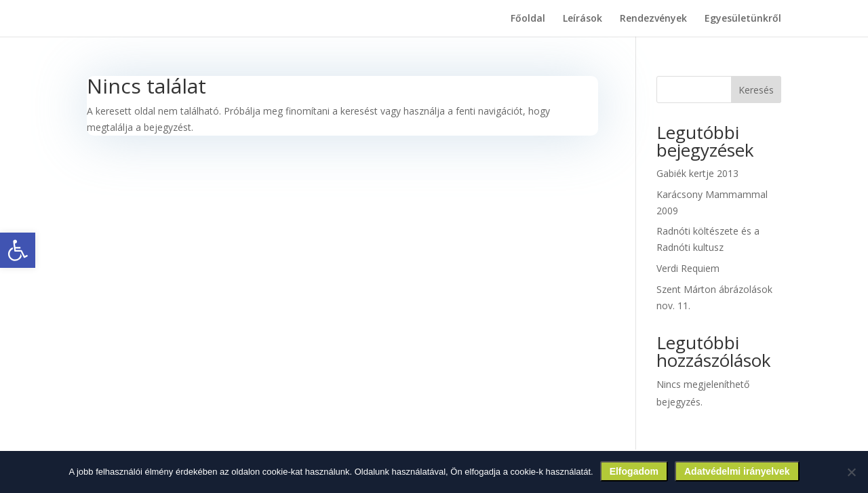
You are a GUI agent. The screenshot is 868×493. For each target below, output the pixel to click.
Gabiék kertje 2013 (697, 173)
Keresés (756, 90)
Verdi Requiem (688, 268)
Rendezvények (653, 19)
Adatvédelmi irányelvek (737, 471)
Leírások (583, 19)
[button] (18, 250)
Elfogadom (634, 471)
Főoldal (528, 19)
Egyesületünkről (743, 19)
